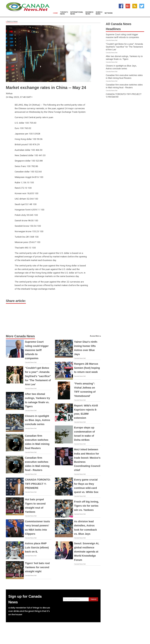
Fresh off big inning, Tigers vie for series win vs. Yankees (86, 506)
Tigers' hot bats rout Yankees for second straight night (37, 567)
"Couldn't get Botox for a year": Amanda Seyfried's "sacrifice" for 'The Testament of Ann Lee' (38, 376)
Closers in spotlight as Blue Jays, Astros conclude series (37, 420)
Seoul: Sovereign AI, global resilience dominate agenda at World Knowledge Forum (87, 552)
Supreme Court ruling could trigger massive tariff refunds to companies (37, 350)
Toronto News (64, 13)
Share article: (16, 301)
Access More (95, 336)
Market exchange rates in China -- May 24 (46, 87)
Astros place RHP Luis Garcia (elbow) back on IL (37, 548)
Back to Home (12, 22)
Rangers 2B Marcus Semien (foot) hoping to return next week (87, 368)
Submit (93, 599)
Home (55, 13)
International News (77, 13)
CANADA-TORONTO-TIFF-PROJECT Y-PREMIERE (38, 484)
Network (109, 13)
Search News (99, 13)
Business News (89, 13)
